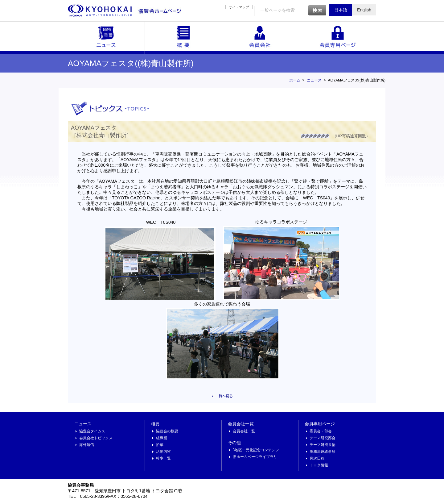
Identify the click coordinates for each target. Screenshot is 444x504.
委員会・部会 (321, 431)
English (364, 10)
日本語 (341, 10)
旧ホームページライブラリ (255, 457)
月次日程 (317, 458)
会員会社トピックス (96, 438)
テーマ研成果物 (323, 445)
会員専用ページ (338, 38)
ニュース (106, 38)
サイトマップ (239, 7)
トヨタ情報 (319, 465)
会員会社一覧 (261, 38)
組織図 (162, 438)
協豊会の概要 (167, 431)
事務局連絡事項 (323, 452)
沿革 (160, 445)
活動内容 (163, 452)
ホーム (295, 80)
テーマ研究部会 (323, 438)
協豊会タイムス (92, 431)
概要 (183, 38)
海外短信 (87, 445)
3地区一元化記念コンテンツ (256, 450)
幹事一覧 (163, 458)
